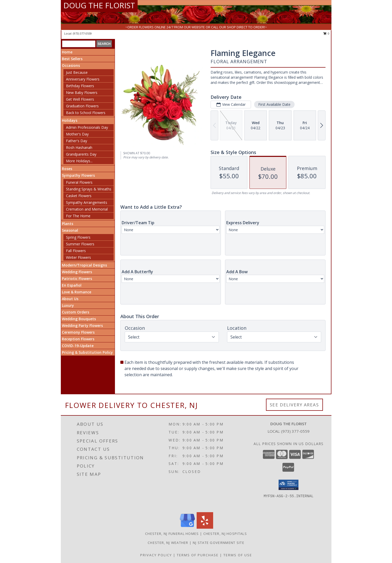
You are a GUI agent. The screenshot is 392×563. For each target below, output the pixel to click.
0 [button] (326, 33)
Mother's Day (77, 134)
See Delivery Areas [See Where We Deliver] (294, 405)
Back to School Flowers (86, 113)
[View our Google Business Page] (187, 527)
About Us (70, 299)
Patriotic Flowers (77, 279)
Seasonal (70, 230)
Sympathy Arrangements (87, 202)
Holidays (70, 120)
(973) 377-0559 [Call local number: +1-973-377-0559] (82, 33)
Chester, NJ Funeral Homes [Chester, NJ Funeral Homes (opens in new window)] (172, 534)
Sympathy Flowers (78, 175)
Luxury (68, 305)
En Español (72, 285)
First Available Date (274, 104)
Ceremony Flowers (78, 332)
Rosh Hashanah (79, 147)
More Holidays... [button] (79, 161)
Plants (68, 224)
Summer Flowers (80, 244)
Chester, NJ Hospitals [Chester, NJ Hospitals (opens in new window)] (225, 534)
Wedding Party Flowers (82, 325)
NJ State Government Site (219, 543)
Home (67, 52)
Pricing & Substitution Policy (87, 352)
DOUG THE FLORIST (99, 5)
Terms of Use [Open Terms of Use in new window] (238, 555)
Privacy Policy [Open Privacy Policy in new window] (156, 555)
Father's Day (77, 141)
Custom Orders (76, 312)
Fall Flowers (76, 251)
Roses (67, 169)
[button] (289, 485)
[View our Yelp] (205, 527)
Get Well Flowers (80, 99)
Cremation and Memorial (87, 209)
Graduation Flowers (82, 106)
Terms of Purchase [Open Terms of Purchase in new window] (198, 555)
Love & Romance (77, 292)
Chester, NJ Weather (168, 543)
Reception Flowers (78, 339)
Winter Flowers (78, 257)
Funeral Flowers (79, 182)
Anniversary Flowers (83, 79)
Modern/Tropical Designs (84, 265)
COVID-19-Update (78, 346)
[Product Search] (79, 44)
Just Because (77, 72)
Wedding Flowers (77, 272)
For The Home (78, 216)
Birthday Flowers (80, 86)
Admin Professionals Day (87, 127)
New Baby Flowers (82, 93)
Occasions (71, 65)
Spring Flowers (78, 237)
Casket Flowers (79, 196)
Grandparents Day (81, 154)
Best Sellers (72, 59)
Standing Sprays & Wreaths (89, 189)
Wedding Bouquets (79, 319)
